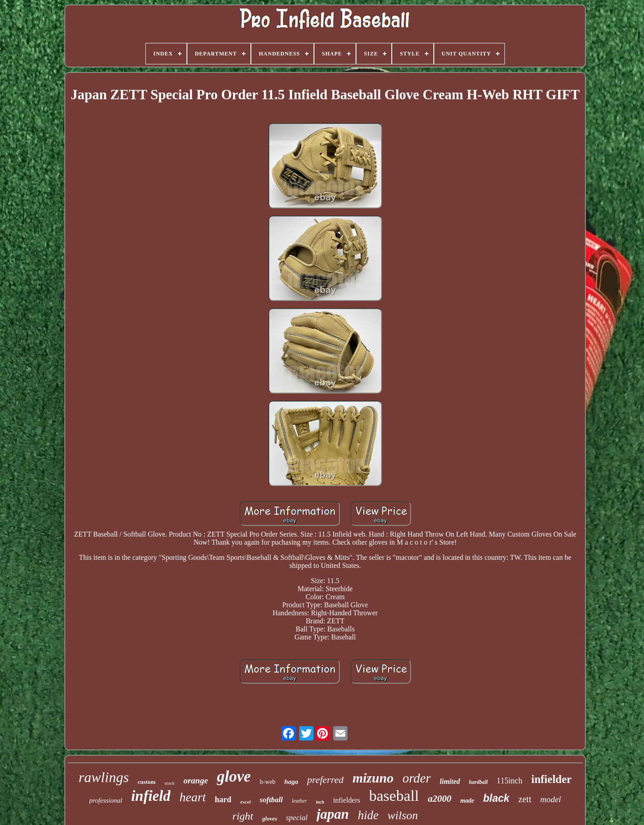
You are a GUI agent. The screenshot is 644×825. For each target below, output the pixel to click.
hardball (479, 782)
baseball (394, 796)
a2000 (440, 799)
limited (450, 781)
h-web (268, 782)
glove (234, 776)
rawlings (104, 777)
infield (151, 796)
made (467, 801)
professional (106, 800)
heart (193, 797)
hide (368, 815)
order (417, 778)
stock (170, 783)
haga (291, 782)
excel (245, 802)
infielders (347, 800)
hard (223, 800)
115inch (510, 781)
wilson (403, 815)
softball (271, 800)
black (496, 798)
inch (320, 802)
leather (299, 801)
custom (147, 782)
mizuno (373, 778)
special (297, 818)
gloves (269, 819)
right (243, 816)
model (551, 799)
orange (196, 781)
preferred (325, 780)
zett (525, 799)
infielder (551, 779)
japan (333, 814)
